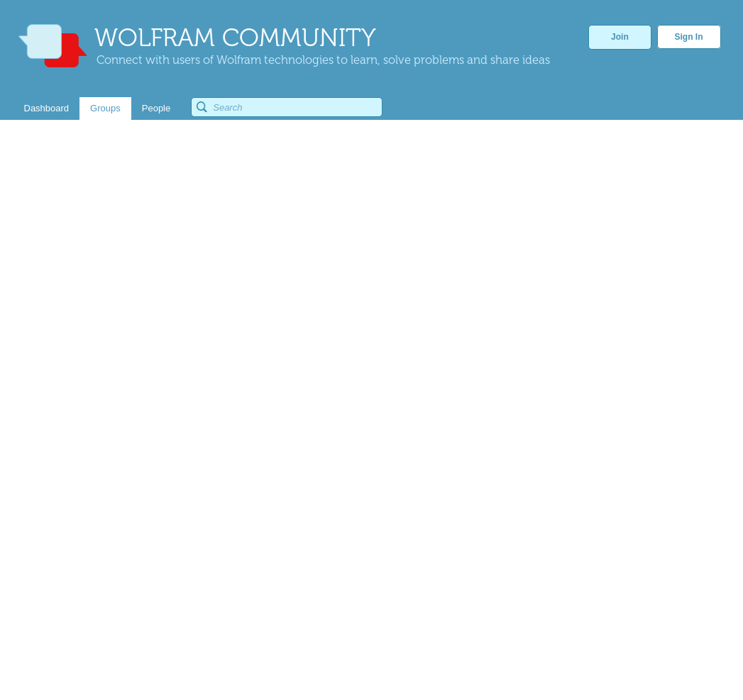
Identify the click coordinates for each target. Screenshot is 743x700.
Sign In (689, 37)
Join (620, 37)
